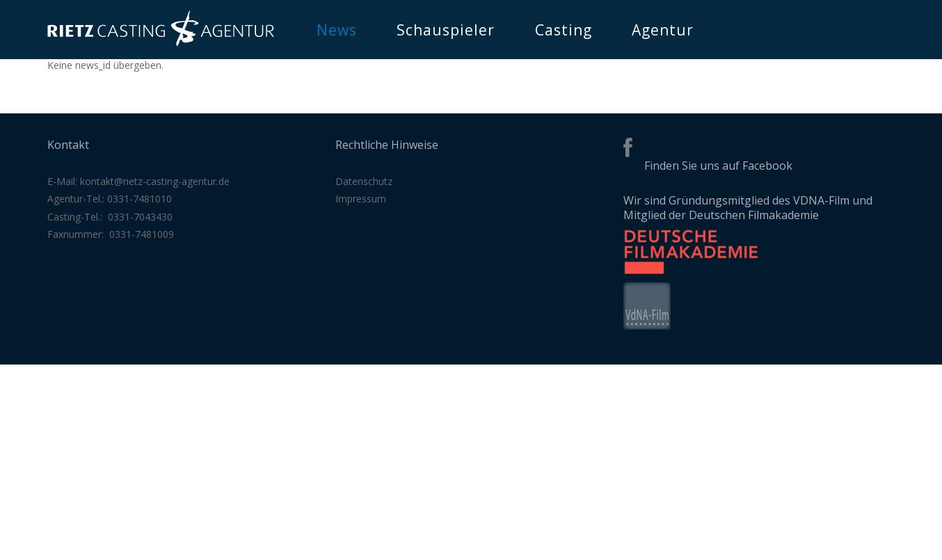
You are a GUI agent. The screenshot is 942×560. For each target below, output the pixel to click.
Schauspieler (446, 30)
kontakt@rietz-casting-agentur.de (155, 181)
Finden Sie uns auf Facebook (718, 166)
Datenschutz (364, 181)
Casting (564, 30)
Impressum (361, 199)
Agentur (663, 30)
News (337, 30)
